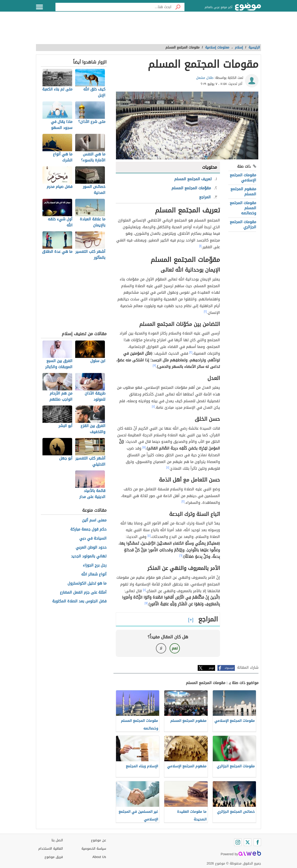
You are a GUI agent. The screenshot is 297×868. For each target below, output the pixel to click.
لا (161, 648)
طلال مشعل (205, 78)
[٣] (154, 366)
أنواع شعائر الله (94, 574)
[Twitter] (248, 842)
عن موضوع (98, 840)
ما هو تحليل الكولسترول (87, 583)
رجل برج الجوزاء (95, 565)
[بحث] (178, 7)
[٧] (146, 603)
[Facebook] (257, 842)
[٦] (181, 556)
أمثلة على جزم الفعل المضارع (83, 593)
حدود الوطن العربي (91, 548)
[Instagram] (238, 842)
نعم (175, 648)
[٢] (205, 312)
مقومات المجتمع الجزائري (243, 224)
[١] (200, 246)
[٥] (144, 447)
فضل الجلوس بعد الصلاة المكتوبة (79, 601)
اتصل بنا (57, 840)
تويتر (211, 668)
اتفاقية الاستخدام (51, 849)
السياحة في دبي (93, 538)
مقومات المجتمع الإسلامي (243, 178)
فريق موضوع (54, 857)
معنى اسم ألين (94, 520)
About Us (99, 857)
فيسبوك (229, 668)
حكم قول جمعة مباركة (88, 529)
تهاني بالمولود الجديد (89, 556)
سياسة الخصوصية (94, 849)
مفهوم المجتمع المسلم (243, 191)
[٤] (153, 406)
